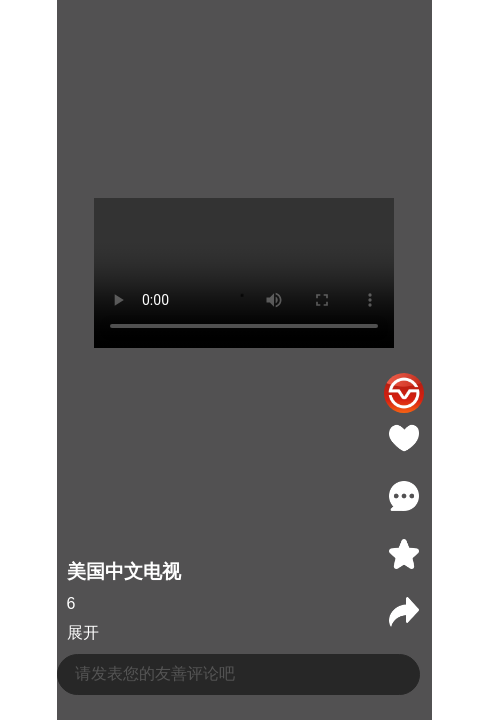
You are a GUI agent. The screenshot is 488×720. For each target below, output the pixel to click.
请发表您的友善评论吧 (155, 673)
